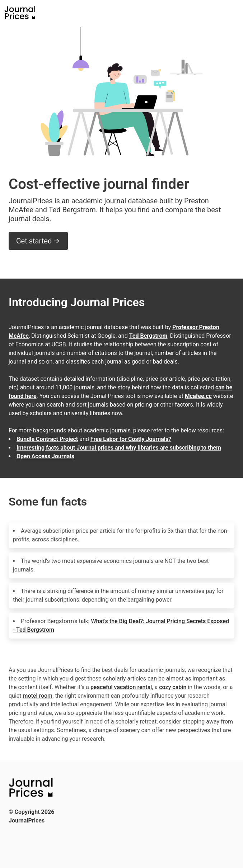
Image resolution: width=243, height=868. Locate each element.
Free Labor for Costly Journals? (131, 439)
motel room (38, 696)
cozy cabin (173, 687)
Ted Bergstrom (148, 336)
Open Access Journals (45, 456)
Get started (38, 241)
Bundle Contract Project (47, 439)
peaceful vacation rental (121, 687)
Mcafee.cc (198, 396)
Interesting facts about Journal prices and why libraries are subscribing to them (119, 448)
